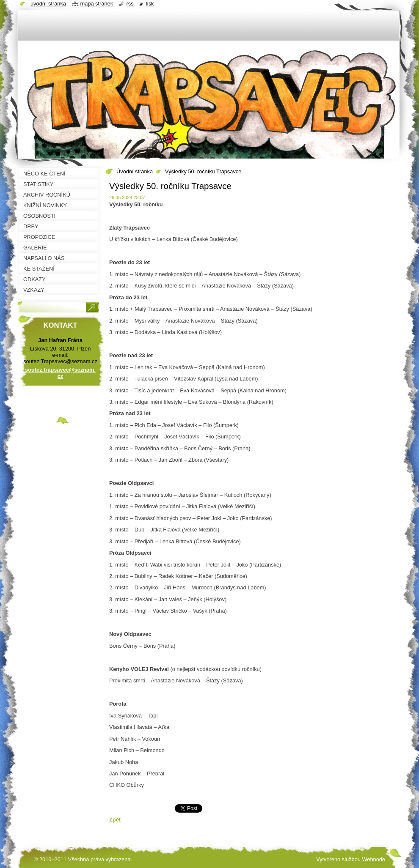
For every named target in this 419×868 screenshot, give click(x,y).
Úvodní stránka (135, 171)
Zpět (115, 820)
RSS (130, 4)
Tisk (150, 4)
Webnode (374, 859)
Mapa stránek (97, 4)
